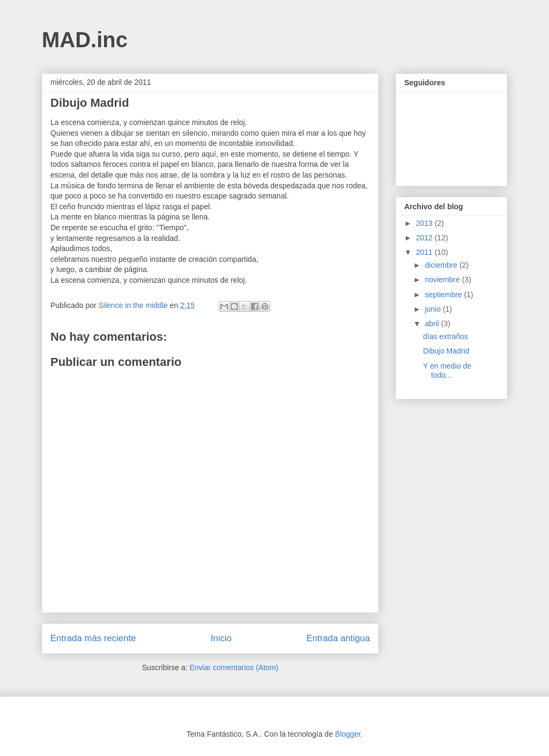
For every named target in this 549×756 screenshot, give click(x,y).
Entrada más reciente (93, 638)
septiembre (444, 295)
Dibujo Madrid (446, 351)
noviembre (443, 280)
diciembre (442, 265)
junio (433, 309)
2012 (425, 238)
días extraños (446, 336)
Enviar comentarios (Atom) (234, 667)
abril (433, 324)
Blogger (348, 734)
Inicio (221, 638)
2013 (425, 223)
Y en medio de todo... (447, 370)
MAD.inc (85, 40)
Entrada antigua (339, 638)
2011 (425, 252)
